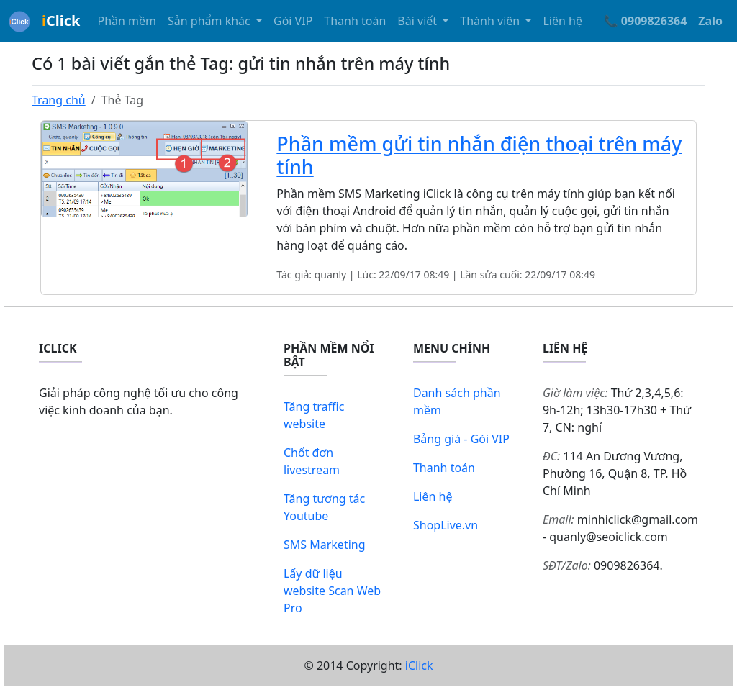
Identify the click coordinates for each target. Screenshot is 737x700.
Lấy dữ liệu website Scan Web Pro (332, 591)
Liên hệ (562, 21)
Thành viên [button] (491, 21)
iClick (419, 665)
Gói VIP (293, 21)
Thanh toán (355, 21)
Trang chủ (59, 100)
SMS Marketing (325, 545)
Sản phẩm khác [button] (211, 21)
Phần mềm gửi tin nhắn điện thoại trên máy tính (479, 155)
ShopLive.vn (446, 525)
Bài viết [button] (419, 21)
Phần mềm (127, 21)
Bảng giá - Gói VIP (461, 439)
